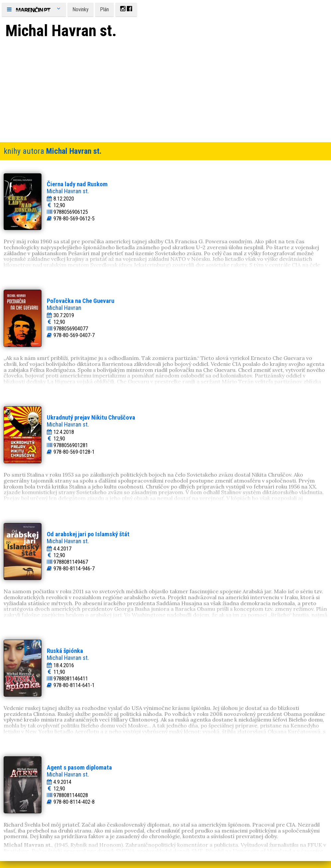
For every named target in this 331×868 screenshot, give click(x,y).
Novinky (81, 9)
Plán (104, 9)
